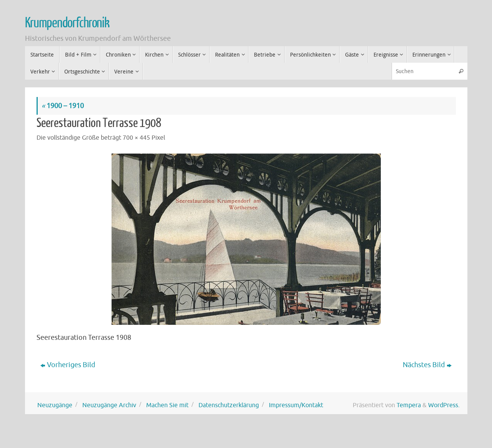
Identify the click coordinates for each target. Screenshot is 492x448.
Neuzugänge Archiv (109, 405)
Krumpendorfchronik (67, 23)
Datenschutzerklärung (229, 405)
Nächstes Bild (427, 365)
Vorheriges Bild (68, 365)
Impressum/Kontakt (296, 405)
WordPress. (444, 405)
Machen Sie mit (167, 405)
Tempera (409, 405)
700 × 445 (136, 138)
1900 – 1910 (63, 106)
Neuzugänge (55, 405)
